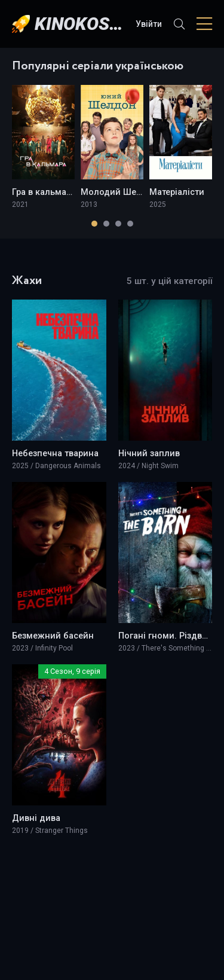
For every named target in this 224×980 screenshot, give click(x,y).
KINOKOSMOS (79, 24)
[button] (94, 224)
